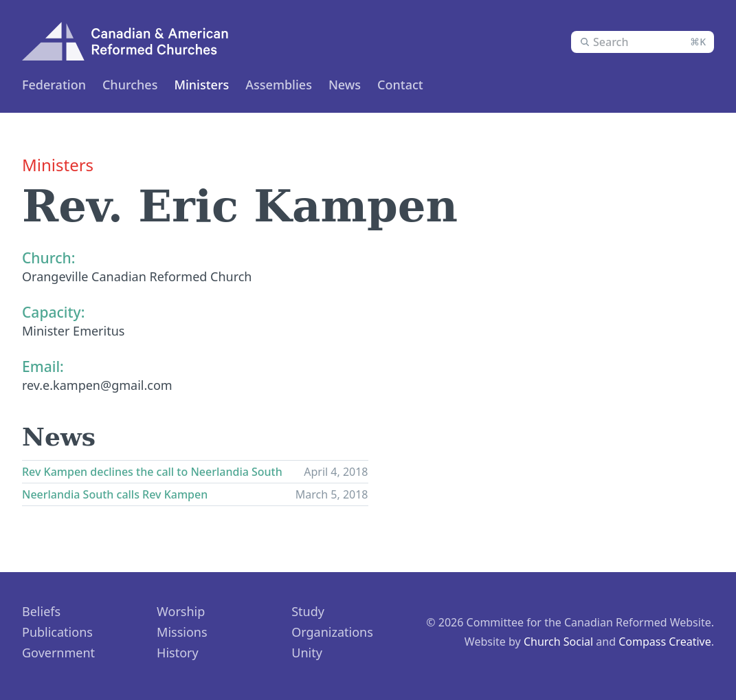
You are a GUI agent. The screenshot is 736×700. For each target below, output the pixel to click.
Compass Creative (665, 642)
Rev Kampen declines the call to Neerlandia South (152, 472)
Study (308, 611)
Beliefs (41, 611)
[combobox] (643, 42)
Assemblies (279, 85)
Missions (182, 632)
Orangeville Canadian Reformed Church (137, 276)
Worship (181, 611)
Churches (130, 85)
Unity (307, 653)
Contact (400, 85)
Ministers (201, 85)
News (345, 85)
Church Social (558, 642)
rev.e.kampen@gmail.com (97, 385)
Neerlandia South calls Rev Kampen (115, 494)
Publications (57, 632)
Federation (54, 85)
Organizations (332, 632)
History (178, 653)
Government (58, 653)
